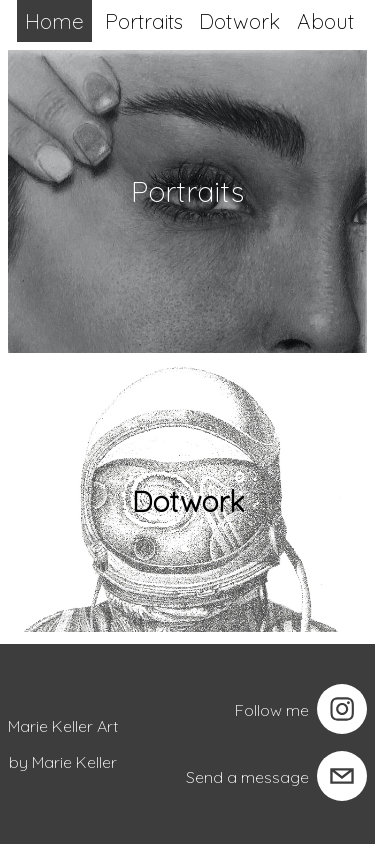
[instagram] (342, 709)
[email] (342, 776)
